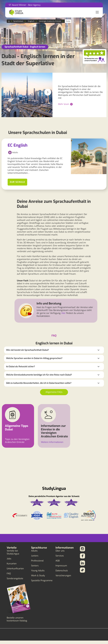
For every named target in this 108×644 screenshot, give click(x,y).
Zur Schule (17, 182)
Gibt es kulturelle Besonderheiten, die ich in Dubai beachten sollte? (39, 383)
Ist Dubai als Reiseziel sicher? (21, 367)
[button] (48, 92)
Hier (64, 313)
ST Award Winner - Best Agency (25, 5)
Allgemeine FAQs (54, 392)
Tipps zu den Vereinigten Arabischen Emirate (17, 441)
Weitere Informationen (52, 442)
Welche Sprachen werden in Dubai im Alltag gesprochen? (34, 358)
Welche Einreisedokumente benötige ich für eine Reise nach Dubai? (39, 375)
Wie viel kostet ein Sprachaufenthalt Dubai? (28, 350)
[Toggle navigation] (97, 12)
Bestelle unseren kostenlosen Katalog (17, 619)
